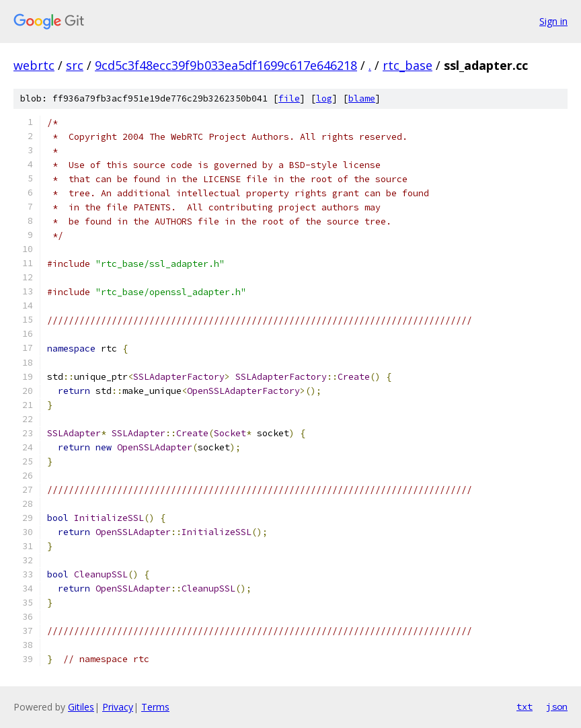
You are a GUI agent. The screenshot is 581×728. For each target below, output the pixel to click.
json (557, 706)
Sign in (553, 21)
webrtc (34, 65)
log (324, 98)
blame (362, 98)
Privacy (118, 707)
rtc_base (408, 65)
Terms (155, 707)
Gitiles (81, 707)
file (289, 98)
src (75, 65)
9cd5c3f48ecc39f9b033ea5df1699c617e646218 (226, 65)
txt (525, 706)
